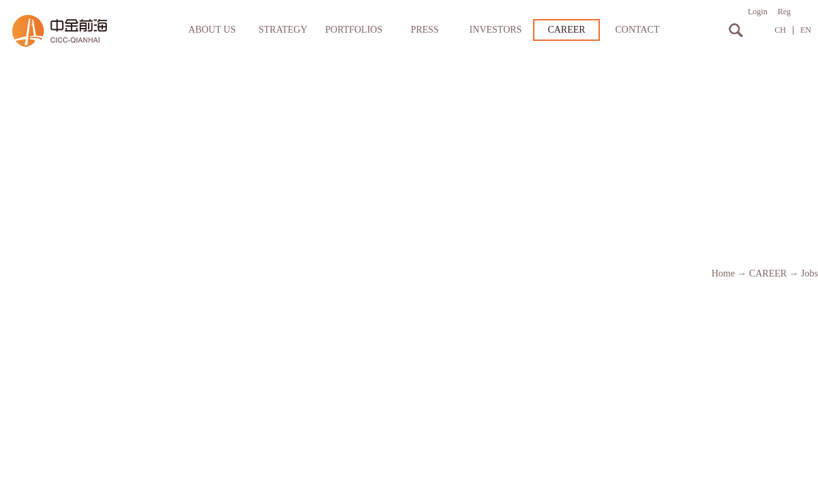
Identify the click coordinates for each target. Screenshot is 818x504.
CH (780, 30)
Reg (784, 12)
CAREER (768, 273)
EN (806, 30)
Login (758, 12)
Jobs (809, 273)
